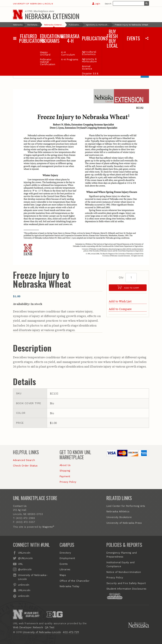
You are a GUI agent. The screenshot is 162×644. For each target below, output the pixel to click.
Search (108, 4)
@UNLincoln (25, 558)
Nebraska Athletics (118, 512)
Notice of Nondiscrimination (124, 572)
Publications (75, 25)
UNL (20, 564)
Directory (65, 553)
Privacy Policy (68, 482)
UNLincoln (24, 553)
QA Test (50, 627)
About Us (65, 465)
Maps (63, 575)
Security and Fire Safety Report (126, 583)
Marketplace (33, 25)
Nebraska (18, 25)
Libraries (65, 570)
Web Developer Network (28, 627)
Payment (65, 476)
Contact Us (20, 506)
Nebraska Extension (52, 16)
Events (64, 564)
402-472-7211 (71, 632)
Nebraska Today (69, 586)
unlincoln (24, 585)
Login (96, 4)
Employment (67, 558)
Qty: (121, 277)
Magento (48, 527)
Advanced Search (24, 460)
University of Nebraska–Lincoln (33, 4)
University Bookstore (119, 517)
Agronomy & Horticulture (98, 25)
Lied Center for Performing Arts (126, 506)
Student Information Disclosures (126, 589)
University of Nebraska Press (124, 523)
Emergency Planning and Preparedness (122, 555)
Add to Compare (120, 309)
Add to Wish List (120, 301)
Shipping (65, 471)
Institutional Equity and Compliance (120, 564)
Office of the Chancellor (75, 581)
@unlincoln (25, 569)
